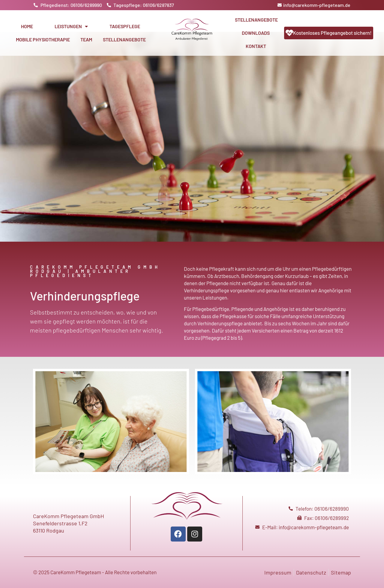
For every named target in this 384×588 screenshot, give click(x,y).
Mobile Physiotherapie (43, 39)
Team (86, 39)
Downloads (256, 33)
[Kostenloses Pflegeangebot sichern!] (289, 33)
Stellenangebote (124, 39)
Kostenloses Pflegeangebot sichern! (332, 33)
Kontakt (256, 46)
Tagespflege (125, 26)
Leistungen (71, 26)
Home (27, 26)
